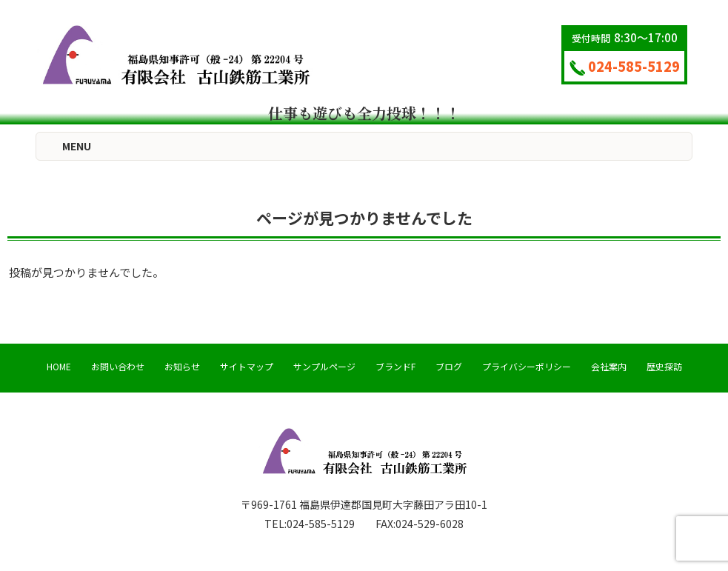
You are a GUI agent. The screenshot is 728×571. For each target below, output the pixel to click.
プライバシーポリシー (527, 366)
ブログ (449, 366)
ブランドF (395, 366)
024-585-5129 (625, 66)
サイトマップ (247, 366)
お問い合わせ (118, 366)
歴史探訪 (664, 366)
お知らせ (182, 366)
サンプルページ (324, 366)
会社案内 (609, 366)
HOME (59, 366)
